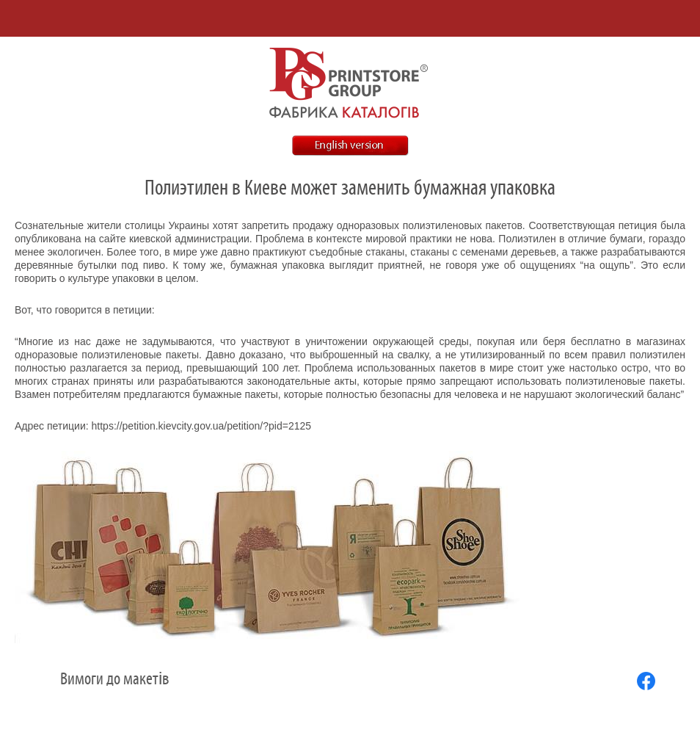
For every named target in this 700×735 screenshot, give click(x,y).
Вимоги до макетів (114, 679)
